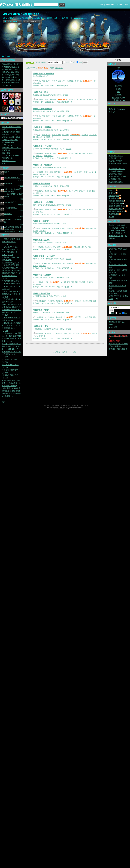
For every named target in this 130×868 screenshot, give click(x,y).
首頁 (3, 56)
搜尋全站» (59, 68)
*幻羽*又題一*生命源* (42, 165)
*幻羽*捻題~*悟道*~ (42, 326)
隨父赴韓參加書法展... (12, 178)
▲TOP (75, 352)
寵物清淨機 (110, 5)
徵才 (86, 405)
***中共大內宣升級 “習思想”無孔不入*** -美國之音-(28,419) (12, 294)
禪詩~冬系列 (46, 81)
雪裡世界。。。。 (9, 161)
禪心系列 (72, 100)
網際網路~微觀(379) (116, 201)
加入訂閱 (114, 327)
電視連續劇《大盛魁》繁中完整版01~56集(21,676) (11, 354)
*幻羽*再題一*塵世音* (42, 127)
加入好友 (118, 95)
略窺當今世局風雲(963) (117, 206)
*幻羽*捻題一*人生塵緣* (43, 202)
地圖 (118, 92)
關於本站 (118, 86)
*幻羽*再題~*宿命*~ (42, 184)
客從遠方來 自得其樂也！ (12, 155)
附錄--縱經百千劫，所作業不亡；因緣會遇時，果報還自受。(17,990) (11, 383)
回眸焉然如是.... (8, 158)
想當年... (7, 172)
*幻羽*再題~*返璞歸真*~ (118, 265)
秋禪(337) (112, 190)
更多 (111, 217)
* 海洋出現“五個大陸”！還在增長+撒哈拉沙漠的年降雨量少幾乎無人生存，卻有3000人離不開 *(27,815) (12, 310)
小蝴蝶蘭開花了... (10, 208)
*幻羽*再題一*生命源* (42, 146)
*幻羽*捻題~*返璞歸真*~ (118, 280)
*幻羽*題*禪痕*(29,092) (11, 263)
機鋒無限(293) (114, 214)
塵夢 (46, 172)
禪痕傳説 (39, 156)
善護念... (7, 197)
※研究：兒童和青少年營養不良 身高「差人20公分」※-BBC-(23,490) (11, 346)
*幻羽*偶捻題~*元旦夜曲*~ (45, 256)
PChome (120, 5)
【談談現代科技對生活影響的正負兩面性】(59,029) (11, 242)
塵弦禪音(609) (114, 196)
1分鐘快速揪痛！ (115, 346)
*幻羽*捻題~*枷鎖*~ (42, 310)
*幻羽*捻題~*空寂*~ (42, 240)
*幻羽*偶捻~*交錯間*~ (43, 275)
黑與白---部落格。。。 (10, 142)
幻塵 (21, 174)
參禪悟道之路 (92, 100)
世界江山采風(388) (116, 204)
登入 (127, 5)
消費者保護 (55, 405)
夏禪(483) (112, 193)
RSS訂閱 (114, 322)
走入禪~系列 (81, 100)
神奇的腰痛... (9, 183)
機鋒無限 (70, 81)
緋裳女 (21, 180)
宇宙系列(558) (114, 198)
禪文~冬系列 (56, 81)
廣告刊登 (47, 405)
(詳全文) (46, 76)
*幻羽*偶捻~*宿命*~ (42, 92)
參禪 (64, 81)
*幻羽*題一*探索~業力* (117, 286)
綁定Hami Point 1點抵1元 (118, 344)
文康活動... (8, 214)
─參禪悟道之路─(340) (117, 211)
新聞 (101, 5)
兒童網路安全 (66, 405)
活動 (8, 56)
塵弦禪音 (78, 81)
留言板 (118, 89)
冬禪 (39, 81)
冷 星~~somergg (8, 145)
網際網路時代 (49, 156)
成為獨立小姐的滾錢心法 (118, 349)
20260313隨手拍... (11, 202)
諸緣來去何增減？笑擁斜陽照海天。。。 (25, 14)
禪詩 (46, 100)
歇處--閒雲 (6, 153)
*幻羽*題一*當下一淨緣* (43, 74)
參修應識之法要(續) (116, 236)
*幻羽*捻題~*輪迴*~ (42, 294)
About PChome (78, 405)
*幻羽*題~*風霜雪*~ (42, 221)
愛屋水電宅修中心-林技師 (15, 194)
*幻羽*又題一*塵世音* (42, 109)
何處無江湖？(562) (116, 209)
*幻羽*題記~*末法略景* (117, 275)
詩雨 (54, 153)
